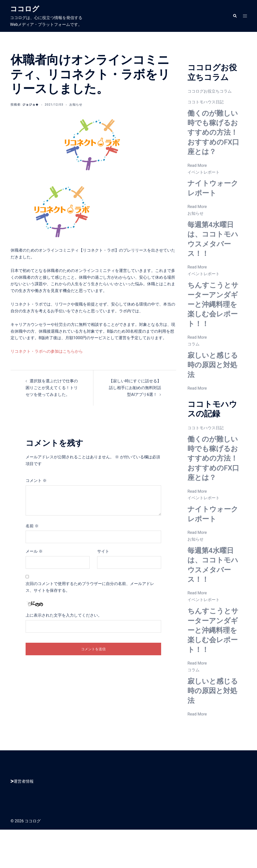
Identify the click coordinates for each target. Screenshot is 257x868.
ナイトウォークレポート (212, 197)
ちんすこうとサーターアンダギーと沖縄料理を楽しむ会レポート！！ (212, 319)
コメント (36, 481)
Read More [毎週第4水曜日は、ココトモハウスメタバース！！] (197, 277)
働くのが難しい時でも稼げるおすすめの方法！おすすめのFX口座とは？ (213, 137)
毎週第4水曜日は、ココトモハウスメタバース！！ (214, 248)
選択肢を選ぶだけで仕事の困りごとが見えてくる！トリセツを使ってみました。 (52, 388)
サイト (103, 551)
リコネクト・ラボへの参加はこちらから (47, 351)
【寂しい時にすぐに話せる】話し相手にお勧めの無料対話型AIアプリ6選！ (135, 388)
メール (34, 551)
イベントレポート (204, 182)
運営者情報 (22, 820)
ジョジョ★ (30, 105)
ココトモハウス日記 (206, 102)
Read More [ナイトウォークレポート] (197, 216)
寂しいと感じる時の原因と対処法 (212, 384)
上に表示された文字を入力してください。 (64, 615)
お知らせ (76, 105)
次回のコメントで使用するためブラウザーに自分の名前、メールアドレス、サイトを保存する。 (90, 587)
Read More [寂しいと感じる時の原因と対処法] (197, 408)
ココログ (27, 9)
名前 (32, 526)
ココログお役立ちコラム (210, 91)
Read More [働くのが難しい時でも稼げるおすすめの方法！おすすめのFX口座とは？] (197, 175)
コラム (194, 363)
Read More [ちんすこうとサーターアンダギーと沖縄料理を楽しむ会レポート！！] (197, 357)
